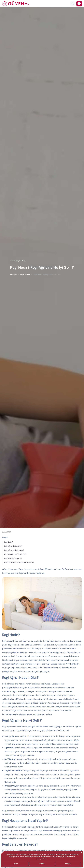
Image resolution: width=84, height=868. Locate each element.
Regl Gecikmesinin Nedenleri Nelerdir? (19, 562)
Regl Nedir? (8, 542)
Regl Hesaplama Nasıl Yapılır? (15, 554)
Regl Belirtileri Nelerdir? (13, 558)
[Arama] (73, 4)
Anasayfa (14, 275)
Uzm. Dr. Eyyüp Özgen (67, 569)
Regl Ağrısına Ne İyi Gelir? (14, 550)
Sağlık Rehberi (25, 275)
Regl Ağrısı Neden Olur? (13, 546)
